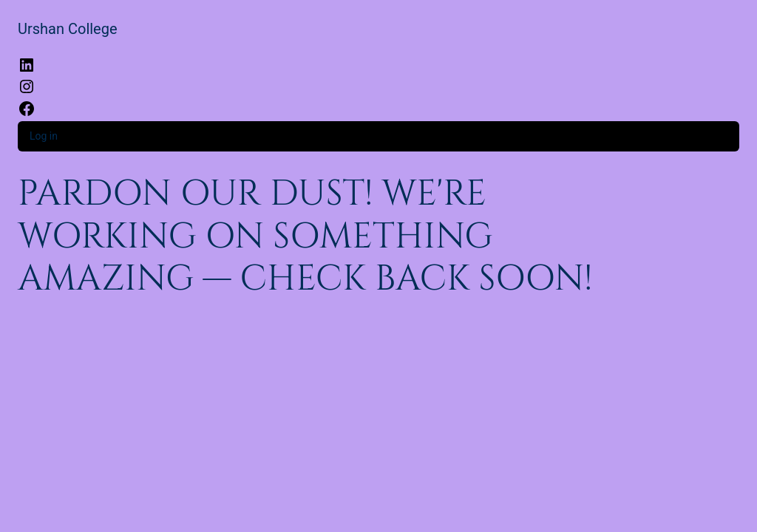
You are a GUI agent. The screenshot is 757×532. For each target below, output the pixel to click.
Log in (44, 136)
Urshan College (68, 29)
